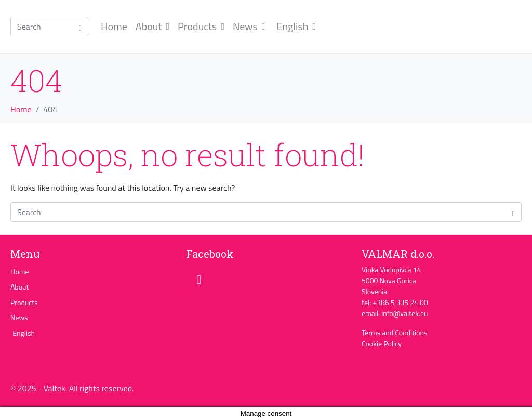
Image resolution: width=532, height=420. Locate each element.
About (152, 26)
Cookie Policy (382, 343)
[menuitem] (295, 27)
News (249, 26)
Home (114, 26)
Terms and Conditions (395, 332)
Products (201, 26)
